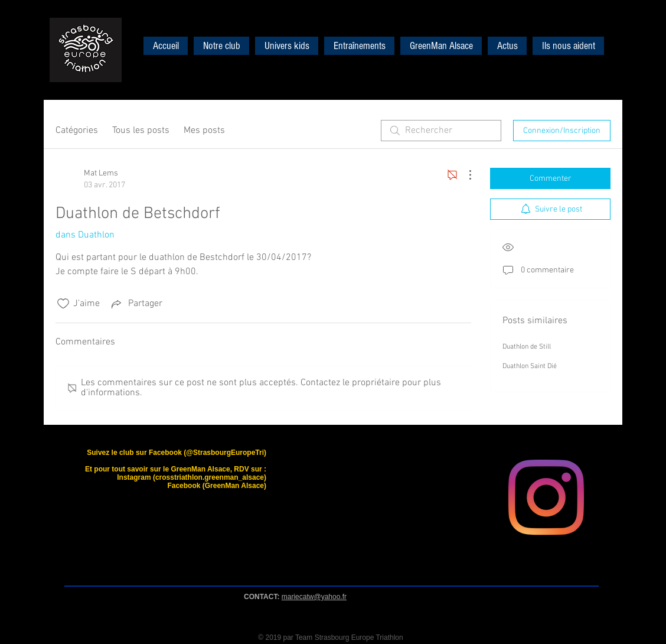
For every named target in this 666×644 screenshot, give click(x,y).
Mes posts (204, 131)
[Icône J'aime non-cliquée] (63, 304)
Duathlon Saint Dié (530, 366)
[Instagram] (546, 497)
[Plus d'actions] (464, 175)
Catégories (77, 131)
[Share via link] (136, 304)
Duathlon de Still (527, 347)
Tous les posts (141, 131)
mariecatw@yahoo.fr (314, 597)
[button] (287, 46)
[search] (441, 131)
